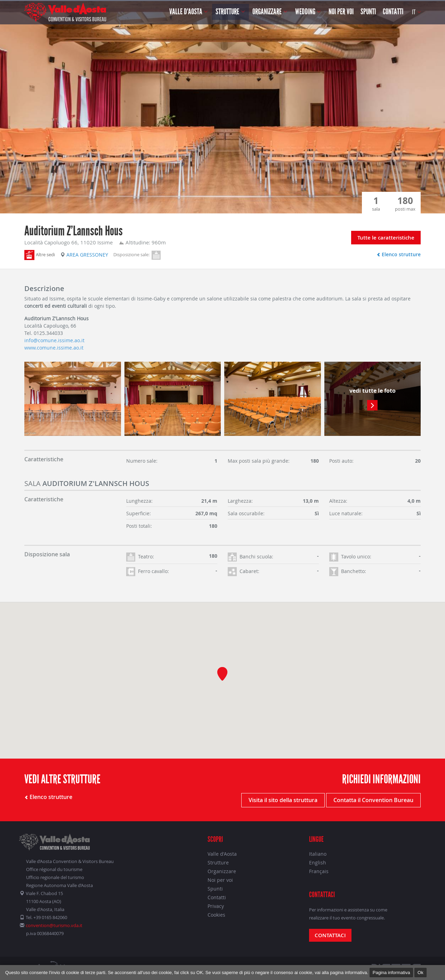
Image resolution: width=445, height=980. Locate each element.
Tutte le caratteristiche (386, 238)
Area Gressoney (84, 255)
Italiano (318, 854)
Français (319, 871)
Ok (420, 973)
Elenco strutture (399, 254)
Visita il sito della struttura (283, 800)
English (318, 863)
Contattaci (330, 935)
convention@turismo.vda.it (54, 925)
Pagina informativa (391, 973)
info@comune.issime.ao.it (54, 340)
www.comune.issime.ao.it (54, 348)
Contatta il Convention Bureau (373, 800)
